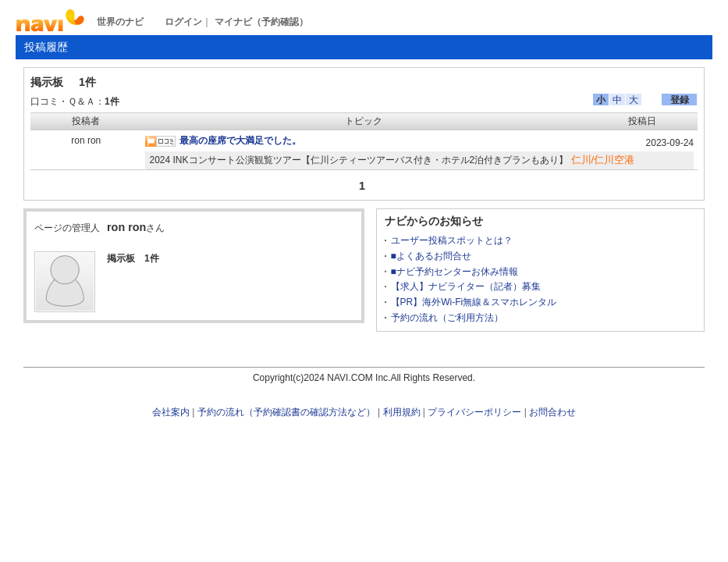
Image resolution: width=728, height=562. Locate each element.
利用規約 (402, 412)
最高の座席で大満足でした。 (240, 140)
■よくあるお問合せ (431, 256)
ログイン (183, 22)
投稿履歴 (46, 47)
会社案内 (171, 412)
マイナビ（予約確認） (261, 22)
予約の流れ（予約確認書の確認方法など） (286, 412)
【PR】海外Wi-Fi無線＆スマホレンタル (474, 302)
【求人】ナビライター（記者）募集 (466, 286)
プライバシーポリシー (474, 412)
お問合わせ (552, 412)
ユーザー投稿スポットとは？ (452, 240)
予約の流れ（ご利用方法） (447, 318)
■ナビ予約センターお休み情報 (455, 272)
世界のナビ (120, 22)
